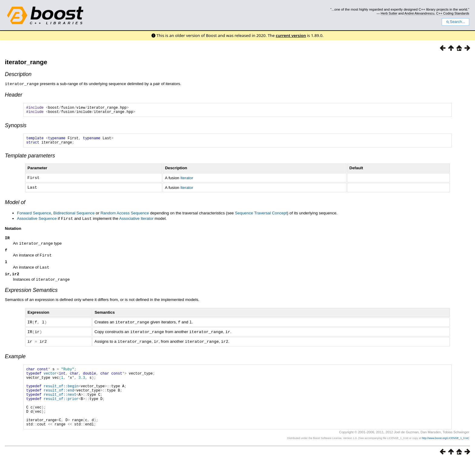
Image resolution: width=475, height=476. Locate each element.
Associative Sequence (37, 221)
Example (15, 359)
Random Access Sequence (125, 216)
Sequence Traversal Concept (261, 216)
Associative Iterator (136, 221)
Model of (15, 205)
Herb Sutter (389, 13)
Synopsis (16, 127)
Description (18, 74)
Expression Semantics (31, 294)
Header (14, 94)
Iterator (187, 181)
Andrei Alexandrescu (419, 13)
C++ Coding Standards (453, 13)
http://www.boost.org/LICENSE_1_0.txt (445, 454)
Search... (455, 22)
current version (291, 35)
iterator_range (26, 62)
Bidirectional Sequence (74, 216)
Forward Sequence (34, 216)
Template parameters (30, 159)
